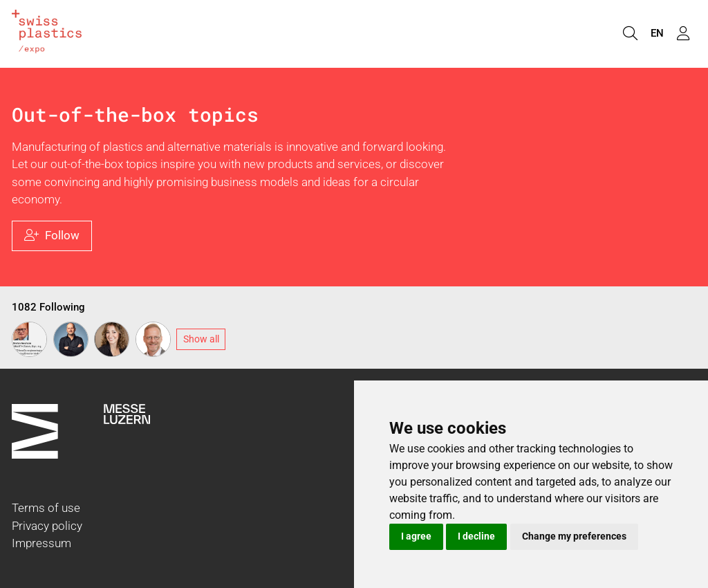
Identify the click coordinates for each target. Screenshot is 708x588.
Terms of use (46, 508)
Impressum (41, 543)
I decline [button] (476, 536)
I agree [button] (416, 536)
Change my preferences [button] (574, 536)
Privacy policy (47, 526)
